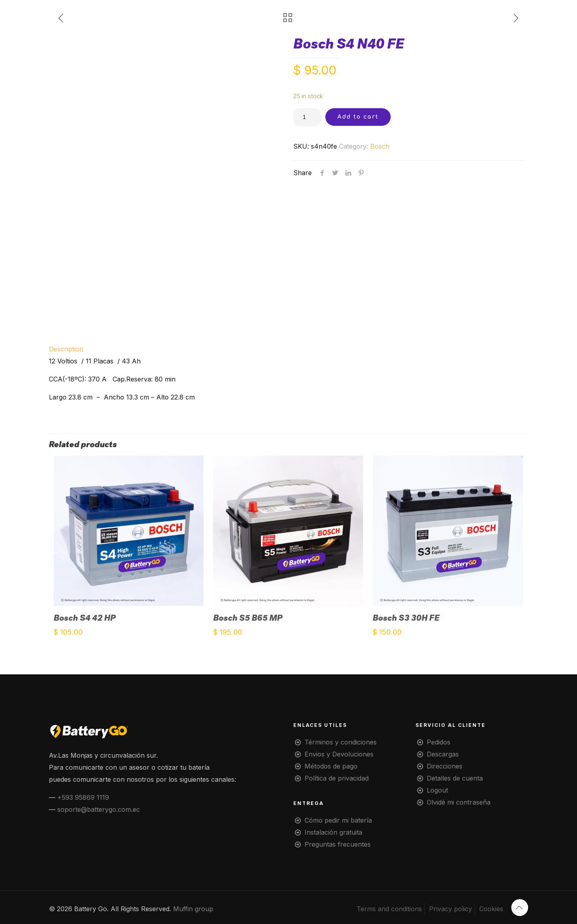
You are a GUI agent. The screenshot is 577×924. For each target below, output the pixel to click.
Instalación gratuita (333, 832)
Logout (437, 790)
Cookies (491, 909)
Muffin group (193, 909)
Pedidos (439, 742)
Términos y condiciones (341, 742)
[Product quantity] (307, 117)
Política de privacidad (337, 778)
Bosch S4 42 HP (85, 618)
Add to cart (358, 117)
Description (66, 349)
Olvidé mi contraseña (459, 802)
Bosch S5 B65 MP (248, 618)
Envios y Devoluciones (339, 754)
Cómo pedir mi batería (338, 820)
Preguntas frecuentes (338, 844)
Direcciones (445, 766)
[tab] (288, 349)
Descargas (443, 754)
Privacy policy (451, 909)
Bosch (380, 146)
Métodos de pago (331, 766)
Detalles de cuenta (455, 778)
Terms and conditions (389, 909)
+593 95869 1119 (83, 797)
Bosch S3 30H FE (406, 618)
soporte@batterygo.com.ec (99, 809)
